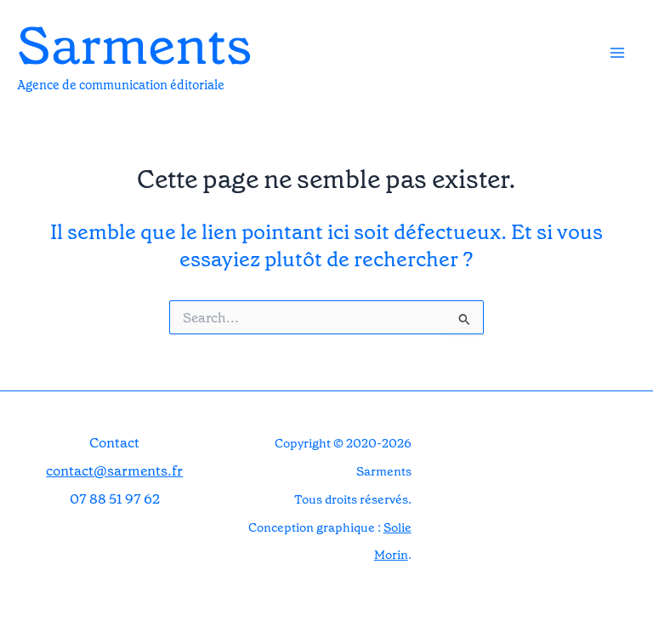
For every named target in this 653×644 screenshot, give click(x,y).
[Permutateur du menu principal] (617, 53)
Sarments (134, 46)
